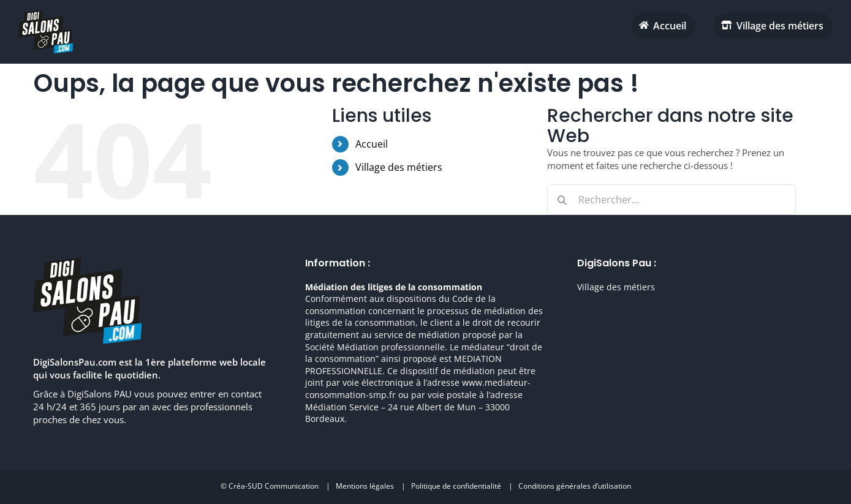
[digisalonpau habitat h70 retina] (46, 15)
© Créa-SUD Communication (270, 486)
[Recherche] (562, 200)
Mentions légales (365, 486)
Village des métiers (399, 167)
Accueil (372, 144)
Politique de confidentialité (456, 486)
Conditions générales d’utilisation (575, 486)
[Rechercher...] (672, 200)
